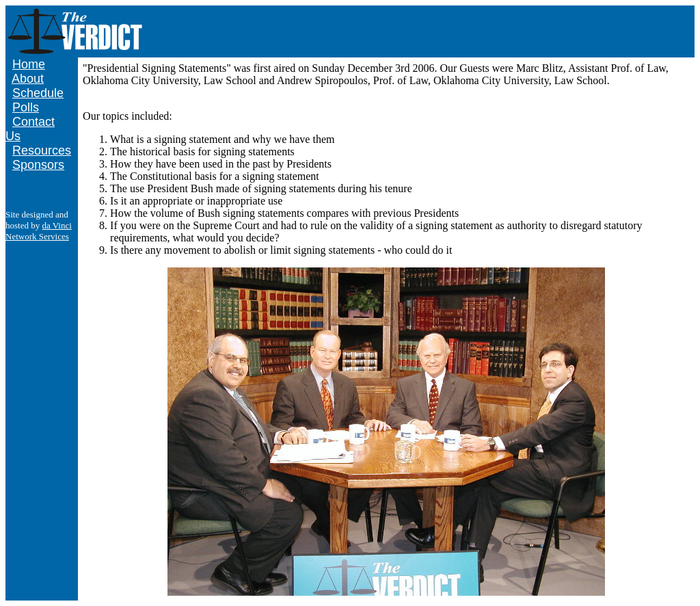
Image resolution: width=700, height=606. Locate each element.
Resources (42, 150)
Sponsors (38, 165)
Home (29, 64)
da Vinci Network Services (39, 231)
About (28, 79)
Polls (26, 107)
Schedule (38, 93)
